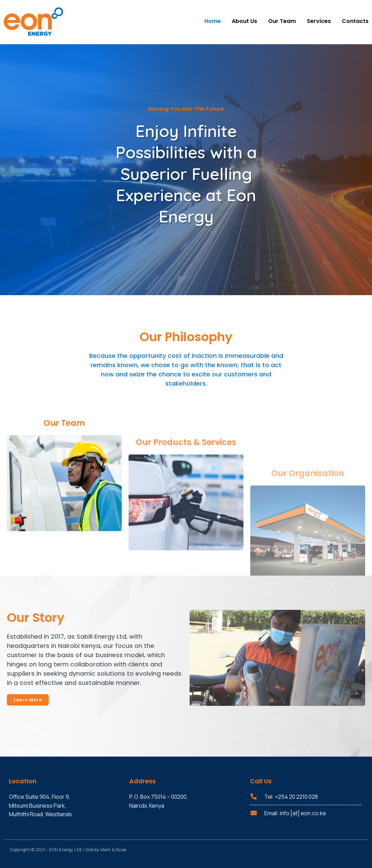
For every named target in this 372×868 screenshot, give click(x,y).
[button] (28, 700)
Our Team (282, 21)
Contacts (355, 21)
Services (319, 21)
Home (213, 21)
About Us (244, 21)
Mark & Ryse (113, 849)
